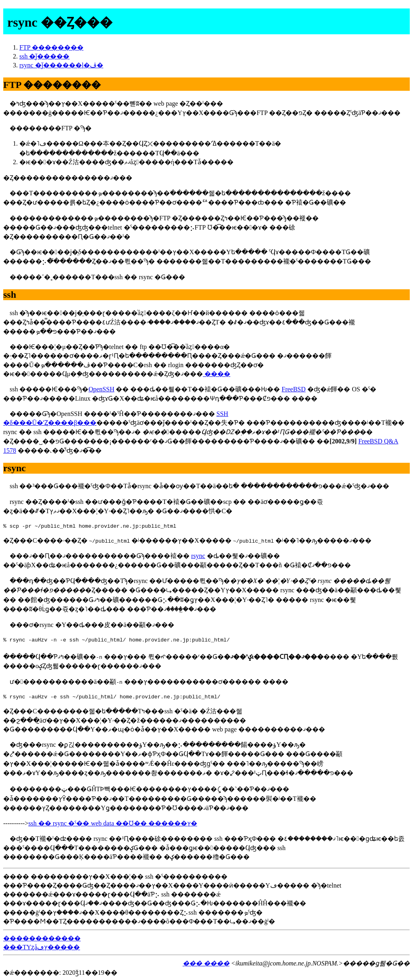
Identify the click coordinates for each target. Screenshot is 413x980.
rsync (15, 468)
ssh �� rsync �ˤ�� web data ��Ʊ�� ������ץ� (113, 823)
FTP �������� (51, 47)
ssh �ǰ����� (44, 56)
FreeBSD (294, 389)
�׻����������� (42, 938)
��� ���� (206, 963)
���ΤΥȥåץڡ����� (42, 947)
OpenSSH (101, 389)
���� (217, 374)
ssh (10, 295)
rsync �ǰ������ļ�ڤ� (61, 65)
